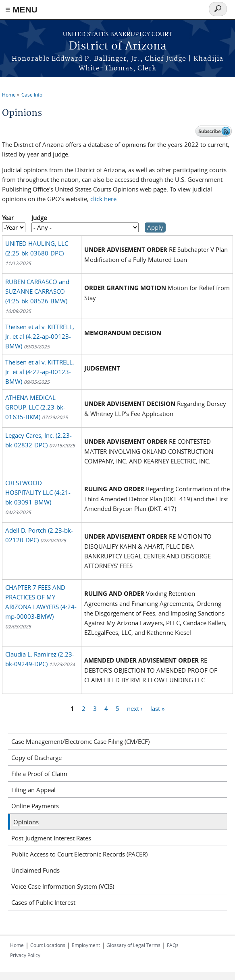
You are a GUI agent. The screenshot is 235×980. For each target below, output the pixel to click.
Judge (39, 218)
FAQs (173, 945)
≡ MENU (21, 9)
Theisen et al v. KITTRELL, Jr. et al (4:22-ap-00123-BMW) (40, 336)
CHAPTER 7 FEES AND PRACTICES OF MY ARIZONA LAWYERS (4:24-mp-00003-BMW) (41, 606)
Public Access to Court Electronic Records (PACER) (79, 854)
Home (9, 95)
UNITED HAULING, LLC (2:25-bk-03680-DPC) (37, 253)
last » (157, 708)
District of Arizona (118, 46)
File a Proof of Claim (39, 774)
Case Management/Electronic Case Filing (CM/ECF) (80, 741)
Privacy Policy (25, 955)
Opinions (26, 822)
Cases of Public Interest (43, 902)
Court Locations (48, 945)
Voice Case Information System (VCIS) (63, 886)
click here (103, 199)
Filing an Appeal (33, 790)
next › (135, 708)
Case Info (32, 95)
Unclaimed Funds (35, 870)
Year (8, 218)
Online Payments (35, 806)
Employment (86, 945)
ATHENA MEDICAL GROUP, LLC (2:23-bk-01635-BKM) (36, 407)
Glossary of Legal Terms (133, 945)
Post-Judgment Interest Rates (51, 838)
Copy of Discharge (36, 758)
